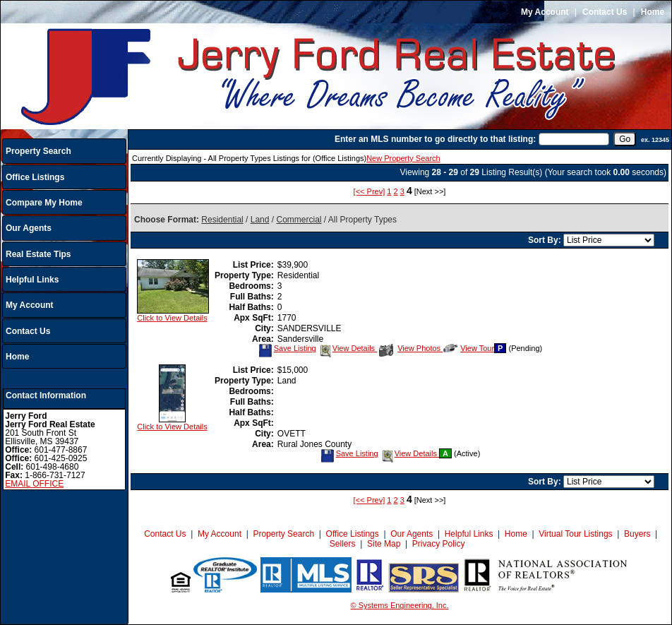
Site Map (384, 544)
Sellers (343, 544)
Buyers (637, 534)
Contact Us (605, 12)
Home (653, 12)
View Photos (411, 348)
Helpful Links (32, 280)
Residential (222, 220)
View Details (348, 348)
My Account (545, 12)
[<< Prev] (370, 191)
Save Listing (287, 348)
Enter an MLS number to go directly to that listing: (435, 139)
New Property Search (403, 158)
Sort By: (546, 240)
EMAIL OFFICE (34, 484)
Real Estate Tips (38, 254)
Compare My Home (44, 203)
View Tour (469, 348)
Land (260, 220)
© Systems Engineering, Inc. (400, 605)
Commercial (299, 220)
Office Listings (35, 177)
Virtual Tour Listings (575, 534)
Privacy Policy (439, 544)
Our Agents (29, 228)
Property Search (38, 151)
